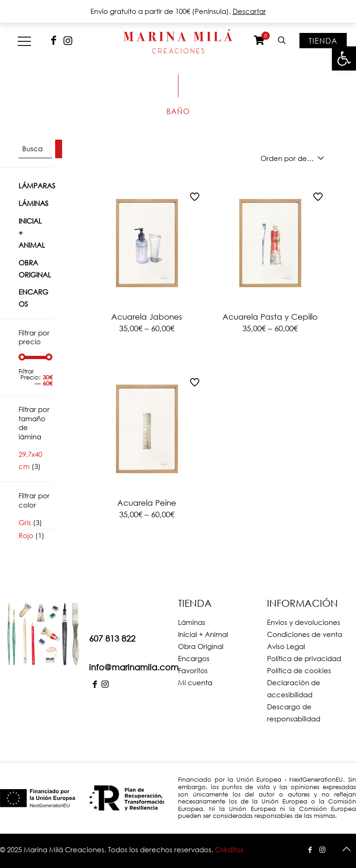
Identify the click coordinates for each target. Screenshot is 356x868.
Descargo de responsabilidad (294, 713)
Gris (25, 522)
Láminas (33, 203)
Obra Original (35, 269)
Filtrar (26, 371)
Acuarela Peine (147, 503)
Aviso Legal (286, 646)
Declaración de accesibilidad (294, 688)
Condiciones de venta (305, 634)
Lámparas (37, 186)
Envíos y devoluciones (304, 622)
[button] (344, 58)
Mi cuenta (195, 682)
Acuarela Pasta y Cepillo (270, 317)
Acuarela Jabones (147, 317)
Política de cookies (299, 670)
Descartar (249, 11)
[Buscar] (59, 149)
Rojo (26, 535)
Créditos (229, 849)
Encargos (33, 298)
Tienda (323, 41)
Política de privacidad (304, 658)
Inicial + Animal (32, 233)
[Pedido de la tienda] (294, 158)
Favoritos (193, 670)
